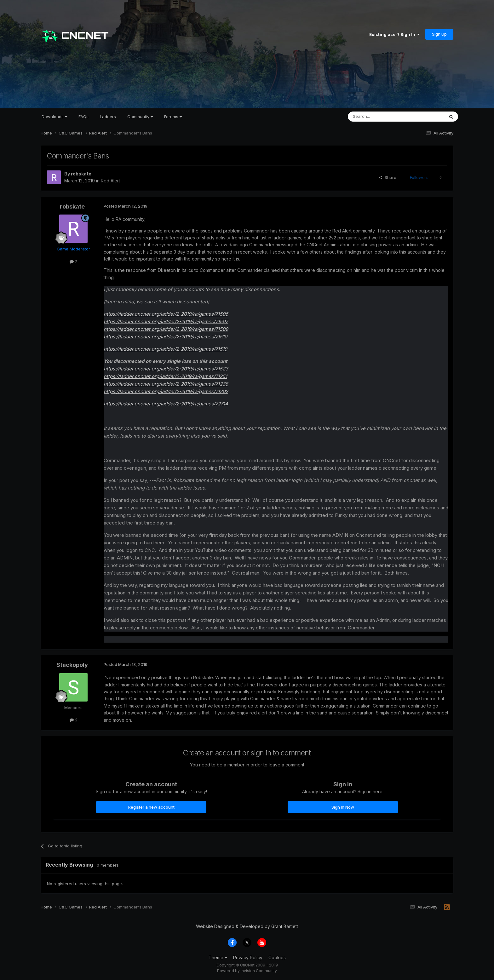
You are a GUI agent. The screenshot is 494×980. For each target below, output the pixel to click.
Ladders (108, 117)
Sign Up (439, 34)
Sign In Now (343, 807)
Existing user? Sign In (394, 34)
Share (388, 177)
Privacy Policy (248, 957)
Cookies (277, 957)
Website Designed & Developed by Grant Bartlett (247, 926)
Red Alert (110, 181)
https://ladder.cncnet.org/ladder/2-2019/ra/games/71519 (165, 349)
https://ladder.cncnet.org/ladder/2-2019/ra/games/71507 (166, 321)
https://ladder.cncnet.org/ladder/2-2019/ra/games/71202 (166, 391)
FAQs (83, 117)
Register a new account (151, 807)
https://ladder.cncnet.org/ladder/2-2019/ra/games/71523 (166, 369)
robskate (81, 174)
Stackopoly (72, 665)
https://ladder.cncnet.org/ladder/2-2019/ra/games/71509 (166, 329)
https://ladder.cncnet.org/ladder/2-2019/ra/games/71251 (165, 376)
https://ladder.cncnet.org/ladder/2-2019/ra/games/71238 (166, 384)
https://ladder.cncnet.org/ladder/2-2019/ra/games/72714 (166, 404)
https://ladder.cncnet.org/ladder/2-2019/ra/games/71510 (165, 337)
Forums (173, 117)
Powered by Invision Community (247, 971)
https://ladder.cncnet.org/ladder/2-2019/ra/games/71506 (166, 314)
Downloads (54, 117)
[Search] (380, 117)
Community (140, 117)
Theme (218, 957)
